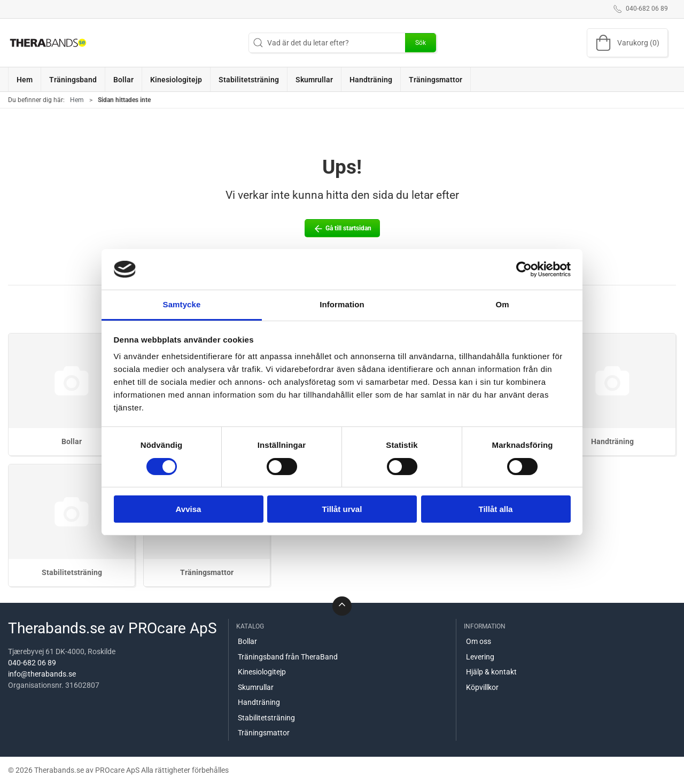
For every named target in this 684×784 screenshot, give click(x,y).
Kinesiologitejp (262, 672)
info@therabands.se (42, 674)
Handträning (612, 441)
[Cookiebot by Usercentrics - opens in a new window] (524, 269)
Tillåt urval (342, 509)
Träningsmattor (207, 572)
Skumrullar (256, 687)
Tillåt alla (496, 509)
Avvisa (189, 509)
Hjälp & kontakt (491, 672)
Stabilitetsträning (72, 572)
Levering (480, 657)
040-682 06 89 (32, 663)
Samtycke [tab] (182, 304)
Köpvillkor (482, 687)
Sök (421, 43)
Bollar (72, 441)
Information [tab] (342, 304)
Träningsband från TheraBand (288, 657)
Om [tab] (502, 304)
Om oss (479, 641)
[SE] (48, 43)
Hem (77, 100)
